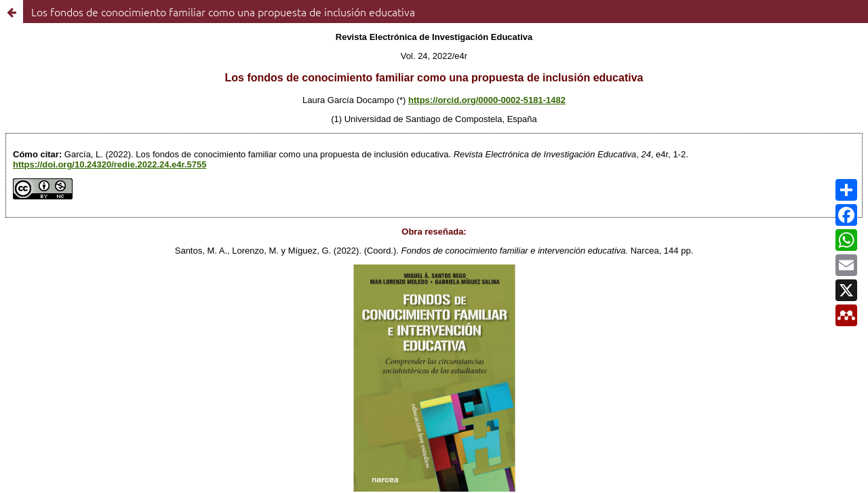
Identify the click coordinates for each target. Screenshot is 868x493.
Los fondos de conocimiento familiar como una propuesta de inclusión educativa (223, 12)
